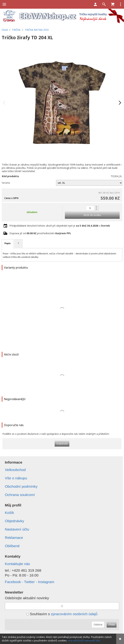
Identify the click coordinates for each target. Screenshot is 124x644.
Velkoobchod (15, 470)
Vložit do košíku (92, 215)
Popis (8, 243)
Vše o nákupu (16, 478)
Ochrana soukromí (20, 495)
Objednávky (14, 521)
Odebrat (98, 625)
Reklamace (14, 538)
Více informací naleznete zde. (84, 640)
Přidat (112, 625)
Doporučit (62, 444)
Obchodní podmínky (21, 486)
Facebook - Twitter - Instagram (29, 582)
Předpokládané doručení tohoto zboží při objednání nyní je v (60, 226)
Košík (9, 513)
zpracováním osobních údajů (74, 614)
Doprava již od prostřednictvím (40, 233)
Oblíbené (12, 546)
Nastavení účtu (17, 529)
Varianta (6, 183)
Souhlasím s (62, 614)
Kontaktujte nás (17, 564)
